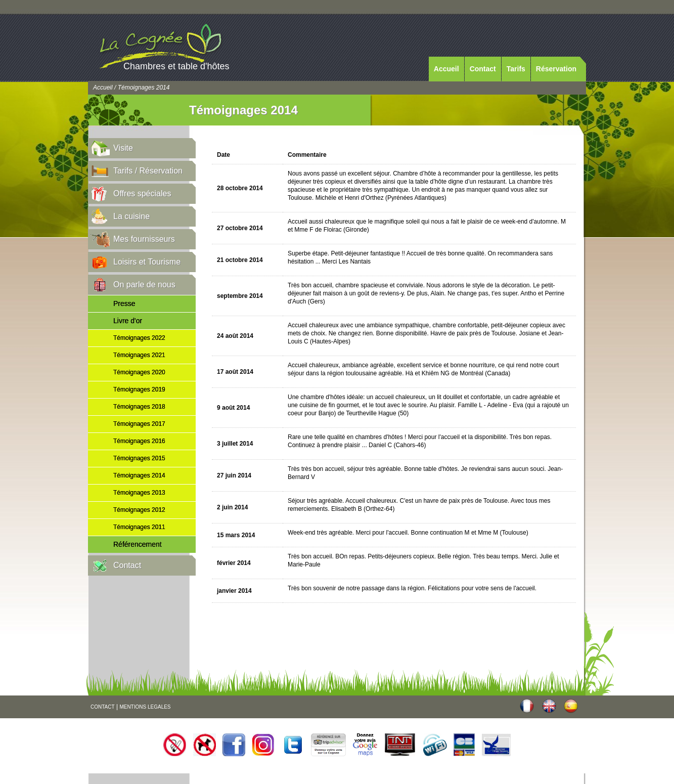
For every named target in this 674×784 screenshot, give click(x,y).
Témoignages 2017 (139, 424)
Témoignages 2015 (139, 458)
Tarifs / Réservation (148, 171)
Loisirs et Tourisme (147, 262)
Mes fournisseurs (144, 239)
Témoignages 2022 (139, 338)
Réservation (556, 69)
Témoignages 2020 (139, 372)
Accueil (446, 69)
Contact (483, 69)
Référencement (138, 544)
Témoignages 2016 (139, 441)
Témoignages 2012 (139, 510)
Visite (123, 148)
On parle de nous (144, 285)
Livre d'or (128, 321)
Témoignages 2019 (139, 389)
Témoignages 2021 (139, 355)
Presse (124, 303)
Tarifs (516, 69)
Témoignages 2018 (139, 407)
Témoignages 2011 (139, 527)
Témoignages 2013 (139, 493)
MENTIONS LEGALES (145, 707)
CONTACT (103, 707)
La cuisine (131, 216)
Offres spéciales (142, 193)
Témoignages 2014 (139, 475)
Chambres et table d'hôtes (176, 66)
